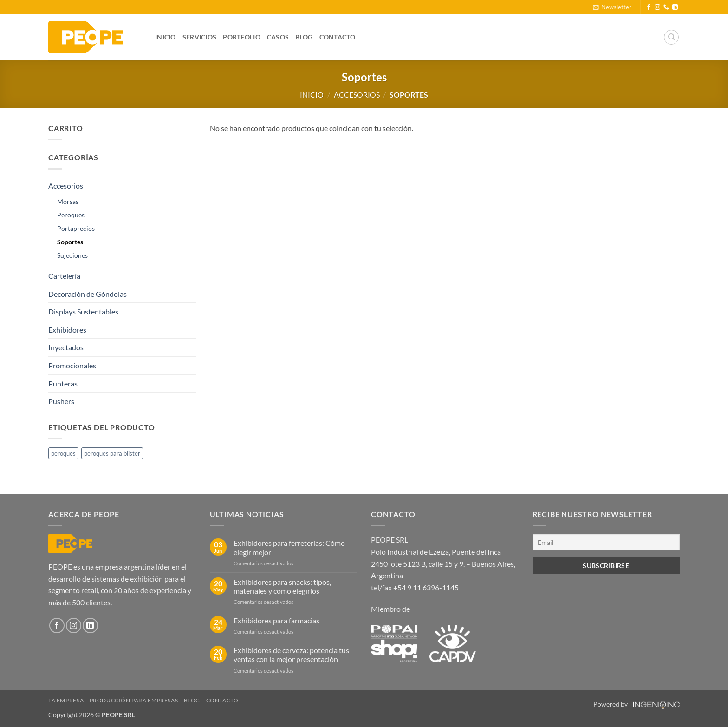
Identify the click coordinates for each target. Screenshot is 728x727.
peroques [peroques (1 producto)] (63, 453)
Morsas (68, 201)
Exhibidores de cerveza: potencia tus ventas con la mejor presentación (291, 655)
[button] (612, 7)
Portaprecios (76, 228)
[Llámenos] (666, 7)
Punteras (63, 383)
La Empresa (66, 700)
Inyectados (66, 347)
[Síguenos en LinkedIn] (675, 7)
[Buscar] (671, 37)
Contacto (337, 37)
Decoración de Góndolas (88, 294)
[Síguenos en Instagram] (657, 7)
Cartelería (64, 276)
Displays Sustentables (83, 311)
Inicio (166, 37)
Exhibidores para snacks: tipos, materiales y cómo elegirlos (282, 586)
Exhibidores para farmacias (276, 620)
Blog (304, 37)
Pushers (61, 401)
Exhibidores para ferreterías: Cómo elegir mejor (289, 547)
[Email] (606, 542)
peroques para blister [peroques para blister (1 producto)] (112, 453)
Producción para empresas (134, 700)
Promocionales (72, 365)
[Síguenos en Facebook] (649, 7)
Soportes (70, 242)
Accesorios (357, 95)
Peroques (71, 215)
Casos (278, 37)
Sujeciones (72, 255)
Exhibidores (67, 330)
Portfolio (242, 37)
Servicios (200, 37)
